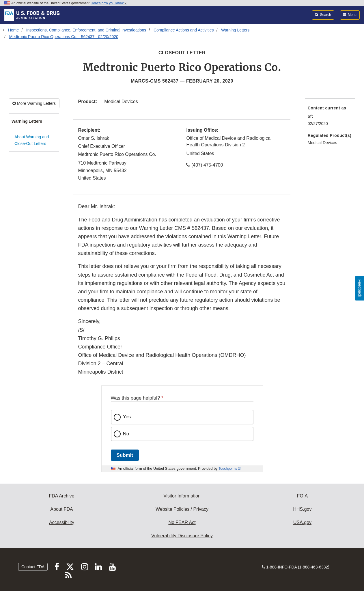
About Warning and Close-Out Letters (32, 140)
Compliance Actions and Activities (184, 30)
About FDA (61, 509)
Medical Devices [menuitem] (322, 143)
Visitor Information (182, 496)
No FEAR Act (182, 522)
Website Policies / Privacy (182, 509)
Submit (125, 455)
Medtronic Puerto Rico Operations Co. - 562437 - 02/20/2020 (64, 37)
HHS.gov (302, 509)
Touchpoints (228, 469)
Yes (127, 417)
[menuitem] (330, 118)
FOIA (302, 496)
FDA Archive (61, 496)
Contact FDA (33, 567)
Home (13, 30)
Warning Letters (235, 30)
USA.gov (302, 522)
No (126, 434)
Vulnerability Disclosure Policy (182, 536)
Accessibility (62, 522)
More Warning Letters (34, 103)
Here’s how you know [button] (109, 3)
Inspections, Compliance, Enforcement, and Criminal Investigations (86, 30)
